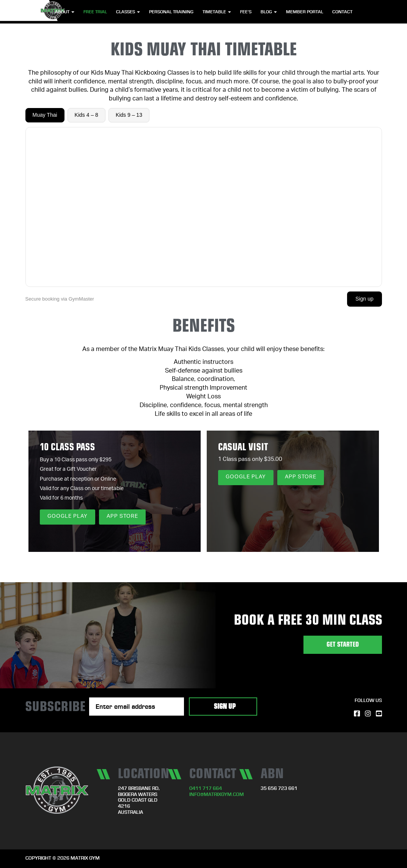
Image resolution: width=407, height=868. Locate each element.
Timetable (217, 12)
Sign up (364, 299)
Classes (128, 12)
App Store (122, 517)
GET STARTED (343, 645)
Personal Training (171, 12)
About (65, 12)
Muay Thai (45, 115)
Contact (342, 12)
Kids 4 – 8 (86, 115)
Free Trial (95, 12)
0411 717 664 (206, 789)
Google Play (68, 517)
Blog (269, 12)
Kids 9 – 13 (129, 115)
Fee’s (246, 12)
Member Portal (305, 12)
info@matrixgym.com (217, 795)
